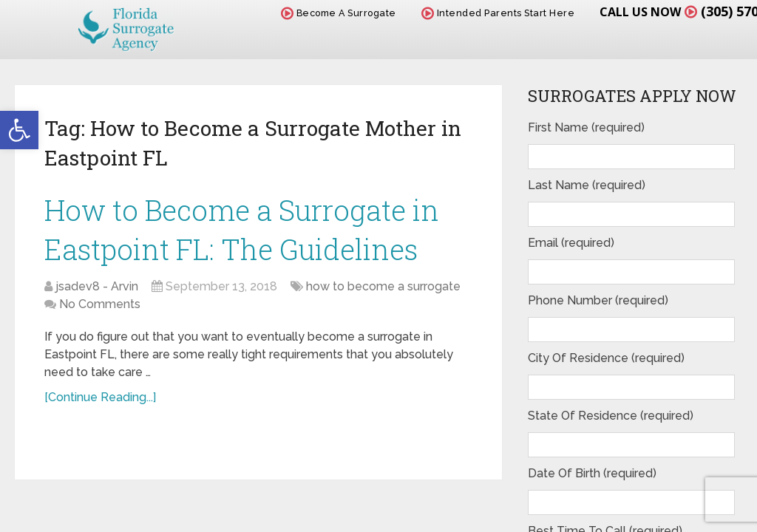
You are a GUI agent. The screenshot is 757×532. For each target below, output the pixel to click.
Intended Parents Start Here (498, 13)
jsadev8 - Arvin (97, 286)
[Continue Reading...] (100, 397)
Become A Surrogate (339, 13)
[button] (19, 130)
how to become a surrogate (383, 286)
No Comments (100, 304)
